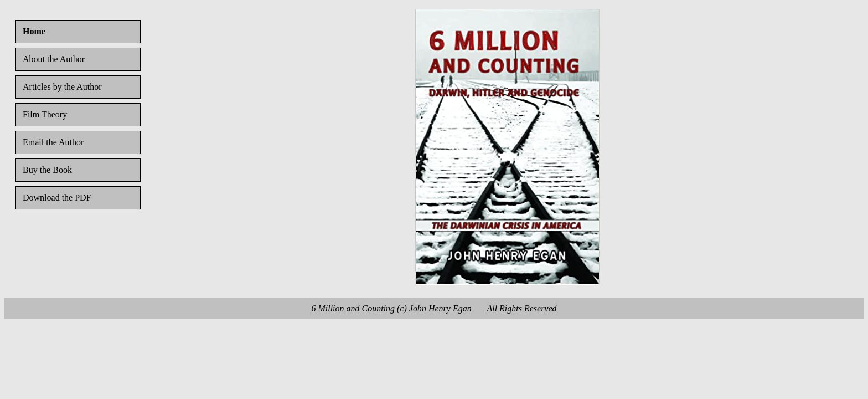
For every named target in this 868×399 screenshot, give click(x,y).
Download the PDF (57, 198)
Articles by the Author (62, 87)
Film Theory (45, 114)
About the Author (54, 59)
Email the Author (53, 142)
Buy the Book (47, 170)
